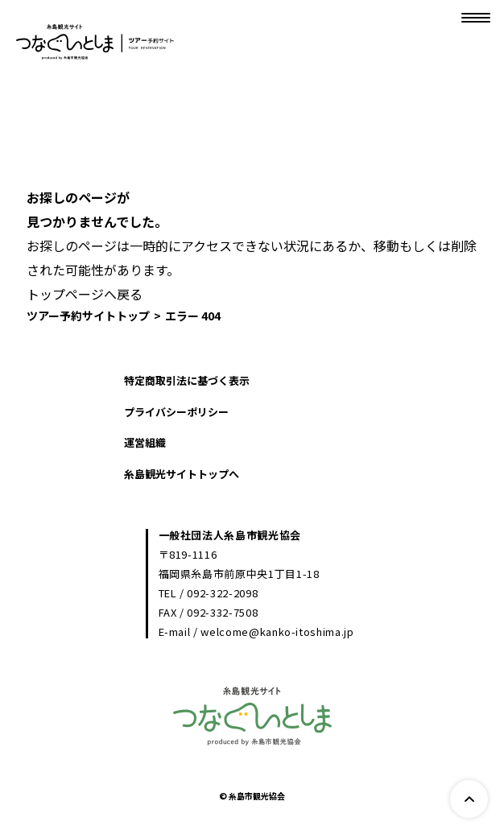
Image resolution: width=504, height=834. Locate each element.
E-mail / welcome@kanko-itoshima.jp (256, 632)
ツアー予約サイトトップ (88, 316)
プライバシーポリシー (176, 412)
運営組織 (145, 442)
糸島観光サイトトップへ (182, 474)
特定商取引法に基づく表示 (187, 380)
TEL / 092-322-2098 (209, 593)
